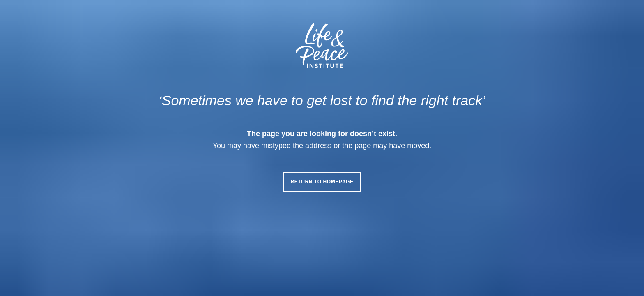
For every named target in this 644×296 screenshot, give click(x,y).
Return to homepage (322, 182)
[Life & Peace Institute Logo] (322, 46)
